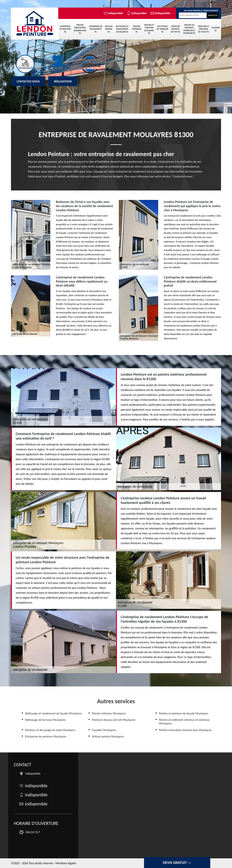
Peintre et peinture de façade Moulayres (184, 713)
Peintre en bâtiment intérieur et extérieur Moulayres (184, 722)
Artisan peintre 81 (109, 29)
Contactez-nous (28, 81)
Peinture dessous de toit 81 (176, 29)
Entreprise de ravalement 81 (96, 29)
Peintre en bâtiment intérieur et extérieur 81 (189, 29)
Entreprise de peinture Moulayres (46, 736)
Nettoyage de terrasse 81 (162, 29)
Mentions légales (66, 863)
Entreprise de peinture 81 (65, 29)
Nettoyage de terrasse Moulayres (45, 720)
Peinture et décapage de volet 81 (204, 29)
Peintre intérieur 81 (137, 29)
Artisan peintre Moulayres (108, 736)
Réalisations (63, 81)
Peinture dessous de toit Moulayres (114, 720)
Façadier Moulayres (104, 730)
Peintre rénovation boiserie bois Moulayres (185, 730)
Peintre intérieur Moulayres (109, 713)
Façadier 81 (216, 29)
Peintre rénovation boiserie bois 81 (80, 29)
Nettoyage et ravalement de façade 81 (122, 29)
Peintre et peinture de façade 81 (149, 29)
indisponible (113, 13)
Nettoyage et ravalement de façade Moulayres (53, 713)
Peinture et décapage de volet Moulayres (50, 730)
